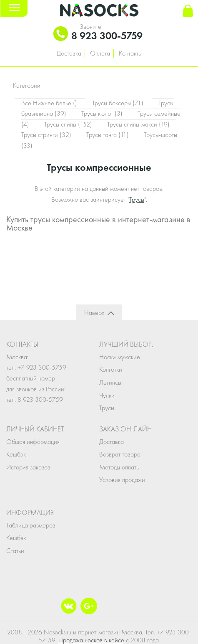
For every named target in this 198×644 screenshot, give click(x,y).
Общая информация (33, 442)
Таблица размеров (31, 525)
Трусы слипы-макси (138, 124)
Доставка (69, 53)
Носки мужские (120, 357)
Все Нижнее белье (50, 103)
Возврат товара (120, 454)
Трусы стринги (47, 135)
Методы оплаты (119, 467)
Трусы (137, 199)
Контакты (130, 53)
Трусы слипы (69, 124)
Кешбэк (16, 454)
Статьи (15, 551)
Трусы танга (108, 135)
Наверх (94, 313)
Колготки (111, 369)
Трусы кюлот (103, 113)
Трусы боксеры (119, 103)
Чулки (107, 395)
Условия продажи (122, 480)
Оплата (100, 53)
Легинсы (110, 382)
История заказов (28, 467)
